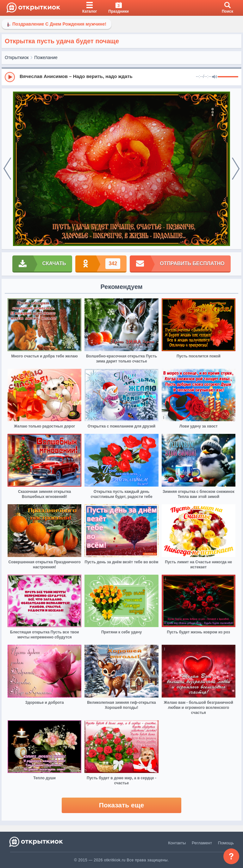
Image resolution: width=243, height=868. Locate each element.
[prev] (7, 169)
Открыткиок (17, 57)
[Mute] (215, 77)
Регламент (202, 843)
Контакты (177, 843)
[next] (236, 169)
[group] (121, 77)
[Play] (10, 77)
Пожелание (46, 57)
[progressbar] (228, 77)
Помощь (226, 843)
